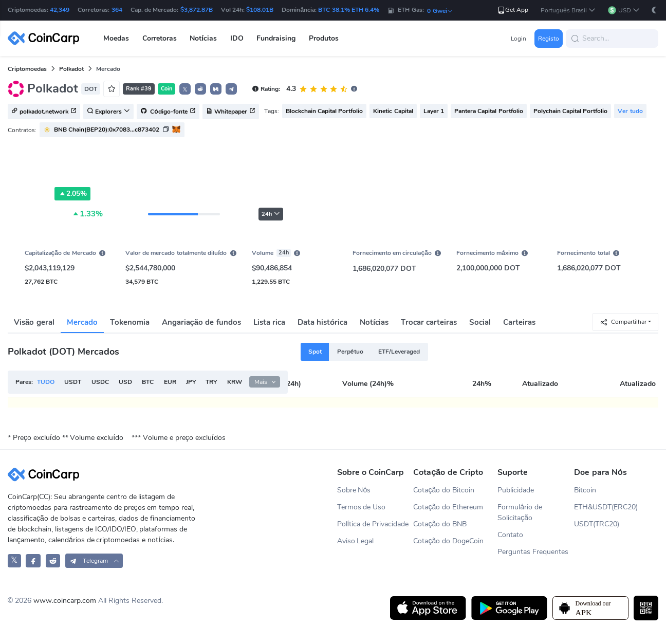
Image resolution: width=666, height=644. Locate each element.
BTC (148, 382)
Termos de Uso (362, 507)
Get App (513, 10)
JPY (191, 382)
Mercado (82, 322)
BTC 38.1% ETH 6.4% (349, 10)
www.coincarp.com (65, 601)
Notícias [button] (203, 38)
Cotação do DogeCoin (448, 541)
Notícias (374, 322)
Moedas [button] (116, 38)
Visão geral (34, 322)
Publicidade (516, 490)
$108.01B (260, 10)
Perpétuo (350, 352)
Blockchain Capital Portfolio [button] (325, 111)
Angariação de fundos (201, 322)
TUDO (46, 382)
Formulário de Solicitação (520, 512)
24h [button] (271, 214)
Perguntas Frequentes (533, 552)
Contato (510, 535)
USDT (73, 382)
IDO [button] (237, 38)
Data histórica (322, 322)
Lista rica (269, 322)
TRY (211, 382)
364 (117, 10)
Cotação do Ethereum (448, 507)
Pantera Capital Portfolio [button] (489, 111)
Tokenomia (130, 322)
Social (480, 322)
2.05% (72, 194)
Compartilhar (623, 322)
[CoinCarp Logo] (46, 38)
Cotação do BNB (440, 524)
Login (519, 39)
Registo (549, 39)
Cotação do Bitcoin (444, 490)
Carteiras (519, 322)
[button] (568, 11)
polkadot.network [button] (44, 112)
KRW (235, 382)
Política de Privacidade (373, 524)
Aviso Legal (356, 541)
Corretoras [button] (160, 38)
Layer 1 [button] (434, 111)
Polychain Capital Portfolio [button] (571, 111)
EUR (170, 382)
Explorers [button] (108, 112)
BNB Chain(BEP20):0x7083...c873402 (107, 130)
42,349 (60, 10)
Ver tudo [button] (630, 111)
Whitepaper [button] (231, 112)
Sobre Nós (354, 490)
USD (125, 382)
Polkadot (71, 69)
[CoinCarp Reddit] (53, 560)
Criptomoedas (27, 69)
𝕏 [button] (185, 89)
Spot (315, 352)
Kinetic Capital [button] (393, 111)
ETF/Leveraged (399, 352)
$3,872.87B (197, 10)
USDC (100, 382)
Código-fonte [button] (168, 112)
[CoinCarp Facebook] (33, 560)
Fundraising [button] (276, 38)
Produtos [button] (324, 38)
